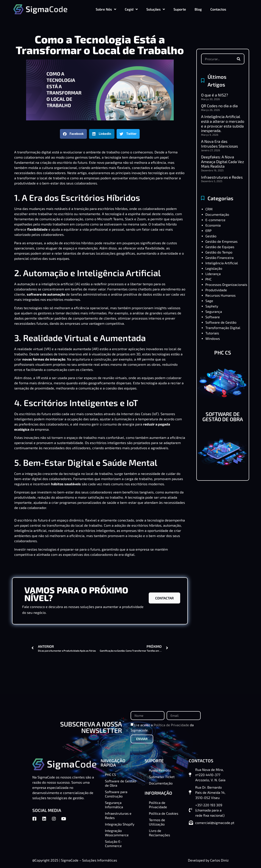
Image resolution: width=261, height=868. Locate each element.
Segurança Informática (114, 805)
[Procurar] (239, 59)
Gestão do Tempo (219, 252)
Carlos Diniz (219, 860)
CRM (209, 209)
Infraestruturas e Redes (222, 177)
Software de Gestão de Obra (120, 783)
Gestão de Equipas (220, 247)
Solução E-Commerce (113, 844)
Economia (213, 225)
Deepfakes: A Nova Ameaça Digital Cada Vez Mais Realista (223, 161)
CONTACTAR (164, 598)
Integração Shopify (120, 824)
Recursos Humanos (220, 295)
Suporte (180, 9)
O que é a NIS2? (215, 95)
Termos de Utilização (157, 822)
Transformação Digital (223, 328)
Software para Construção (116, 794)
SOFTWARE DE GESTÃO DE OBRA (223, 417)
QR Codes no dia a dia (219, 106)
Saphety (212, 306)
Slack (129, 219)
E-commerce (215, 220)
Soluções (156, 9)
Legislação (214, 268)
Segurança (214, 311)
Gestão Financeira (220, 258)
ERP (208, 231)
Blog (198, 9)
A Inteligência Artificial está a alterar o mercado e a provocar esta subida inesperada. (223, 124)
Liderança (213, 274)
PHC (209, 279)
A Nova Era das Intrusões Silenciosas (220, 144)
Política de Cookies (164, 813)
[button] (73, 134)
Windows (213, 338)
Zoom (141, 219)
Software (213, 317)
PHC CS (223, 352)
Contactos (218, 9)
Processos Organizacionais (226, 284)
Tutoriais (212, 333)
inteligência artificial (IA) (61, 284)
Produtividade (216, 290)
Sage (209, 301)
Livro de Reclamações (159, 833)
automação (26, 284)
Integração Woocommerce (117, 833)
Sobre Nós (106, 9)
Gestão (211, 236)
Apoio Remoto (160, 770)
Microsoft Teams (110, 219)
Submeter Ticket (162, 777)
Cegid (131, 9)
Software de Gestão (221, 322)
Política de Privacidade (171, 725)
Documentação (217, 214)
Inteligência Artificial (222, 263)
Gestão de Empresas (221, 241)
